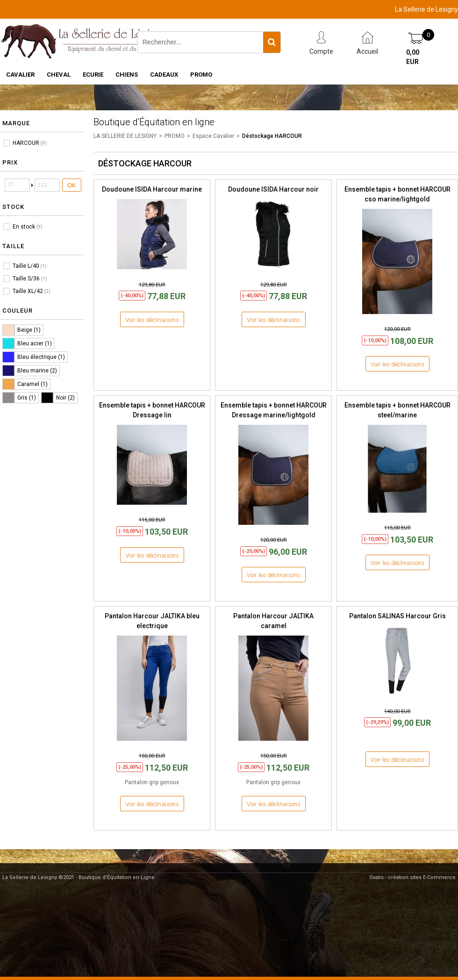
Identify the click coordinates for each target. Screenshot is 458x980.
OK (72, 185)
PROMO (201, 75)
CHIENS (127, 75)
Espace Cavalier (213, 136)
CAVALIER (20, 75)
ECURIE (93, 75)
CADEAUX (164, 75)
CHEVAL (59, 75)
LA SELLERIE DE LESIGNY (125, 136)
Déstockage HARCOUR (272, 136)
